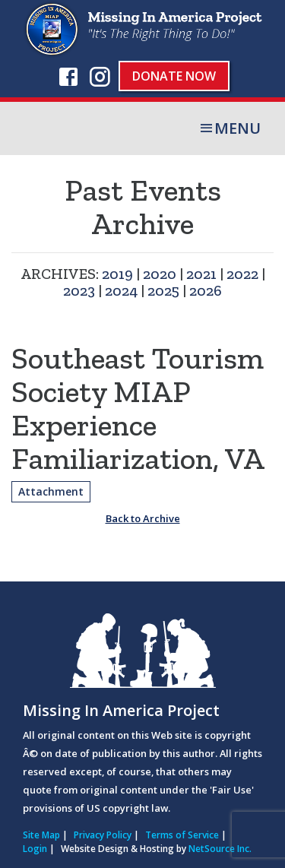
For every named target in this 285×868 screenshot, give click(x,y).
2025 (163, 290)
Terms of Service (182, 835)
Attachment (51, 491)
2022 (242, 274)
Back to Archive (143, 518)
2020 (160, 274)
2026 (206, 290)
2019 (117, 274)
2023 (79, 290)
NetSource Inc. (220, 849)
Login (35, 849)
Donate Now (174, 76)
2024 (121, 290)
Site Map (41, 835)
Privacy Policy (103, 835)
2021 (201, 274)
